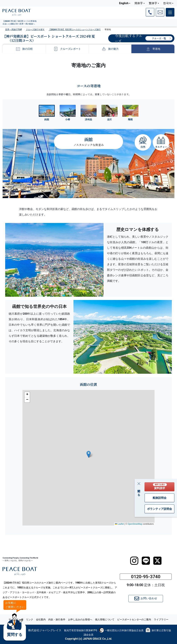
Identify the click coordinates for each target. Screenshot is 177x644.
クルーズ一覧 (159, 38)
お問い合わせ (146, 599)
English (124, 3)
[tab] (47, 113)
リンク (30, 619)
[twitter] (157, 561)
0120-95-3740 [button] (146, 577)
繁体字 (153, 3)
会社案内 (41, 619)
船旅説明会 (160, 498)
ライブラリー (161, 619)
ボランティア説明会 (160, 509)
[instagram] (134, 561)
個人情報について (105, 619)
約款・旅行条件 (57, 619)
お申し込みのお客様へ (80, 619)
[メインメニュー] (170, 12)
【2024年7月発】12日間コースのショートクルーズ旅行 (75, 30)
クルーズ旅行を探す (35, 30)
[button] (89, 454)
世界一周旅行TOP (14, 30)
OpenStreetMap (135, 524)
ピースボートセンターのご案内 (134, 619)
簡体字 (139, 3)
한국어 (167, 3)
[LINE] (146, 561)
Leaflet (119, 524)
